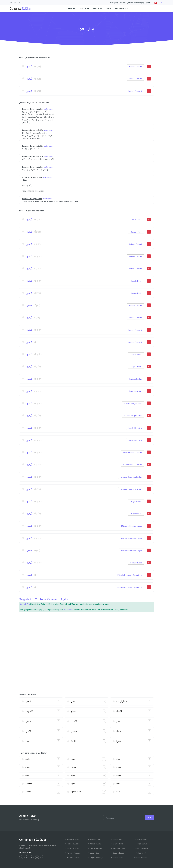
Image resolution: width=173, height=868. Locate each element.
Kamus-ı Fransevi (135, 91)
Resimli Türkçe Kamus (133, 403)
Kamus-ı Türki (136, 220)
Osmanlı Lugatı (117, 853)
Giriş (148, 3)
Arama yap (139, 3)
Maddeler (97, 9)
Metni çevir (48, 109)
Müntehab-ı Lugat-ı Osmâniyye (130, 575)
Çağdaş (114, 3)
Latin (108, 9)
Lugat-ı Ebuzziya (135, 428)
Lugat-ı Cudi (136, 502)
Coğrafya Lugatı (141, 848)
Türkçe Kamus (140, 844)
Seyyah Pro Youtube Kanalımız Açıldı (44, 599)
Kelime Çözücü (126, 3)
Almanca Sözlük (72, 839)
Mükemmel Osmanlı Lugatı (131, 526)
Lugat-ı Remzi (136, 354)
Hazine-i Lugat (136, 563)
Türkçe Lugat (140, 853)
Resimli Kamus (140, 839)
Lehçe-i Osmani (136, 244)
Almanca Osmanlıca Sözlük (131, 477)
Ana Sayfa (71, 9)
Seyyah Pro (25, 604)
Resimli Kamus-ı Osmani (132, 453)
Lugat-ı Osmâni (117, 857)
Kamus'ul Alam (94, 844)
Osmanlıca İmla (140, 857)
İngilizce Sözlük (135, 379)
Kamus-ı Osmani (135, 66)
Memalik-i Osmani (118, 848)
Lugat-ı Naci (136, 281)
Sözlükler (84, 9)
